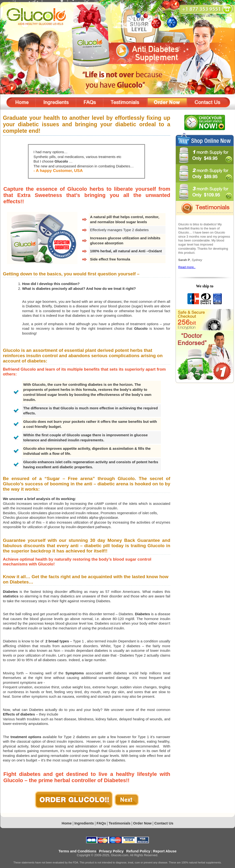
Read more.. (187, 267)
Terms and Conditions (78, 851)
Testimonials (120, 823)
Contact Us (164, 823)
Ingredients (85, 823)
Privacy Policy (112, 851)
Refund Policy (139, 851)
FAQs (101, 823)
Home (67, 823)
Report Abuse (165, 851)
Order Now (143, 823)
